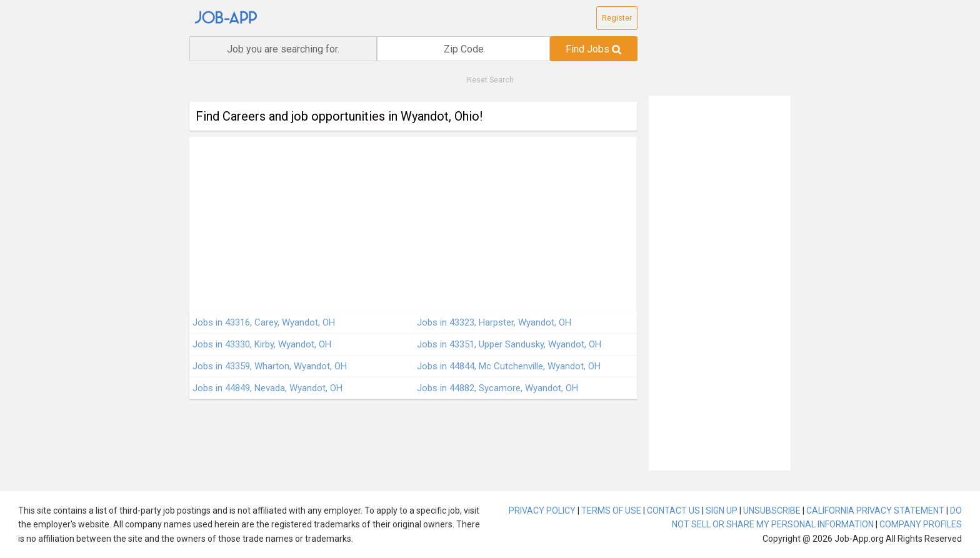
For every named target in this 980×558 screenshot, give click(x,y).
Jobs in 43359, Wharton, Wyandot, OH (270, 366)
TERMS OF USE (611, 511)
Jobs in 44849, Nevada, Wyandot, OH (267, 388)
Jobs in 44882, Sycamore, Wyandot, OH (497, 388)
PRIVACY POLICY (542, 511)
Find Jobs (593, 49)
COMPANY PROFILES (921, 524)
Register (617, 18)
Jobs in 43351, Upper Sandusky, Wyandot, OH (509, 344)
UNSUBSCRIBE (772, 511)
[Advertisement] (413, 224)
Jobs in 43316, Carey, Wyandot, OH (264, 322)
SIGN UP (722, 511)
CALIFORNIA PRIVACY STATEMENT (875, 511)
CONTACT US (673, 511)
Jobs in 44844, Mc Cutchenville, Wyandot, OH (509, 366)
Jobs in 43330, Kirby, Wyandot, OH (262, 344)
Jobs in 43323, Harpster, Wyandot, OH (494, 322)
